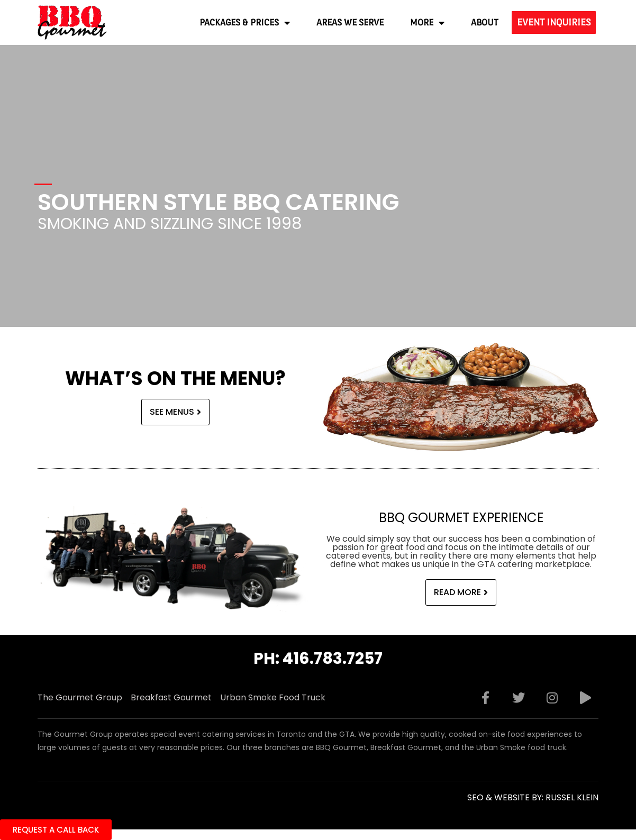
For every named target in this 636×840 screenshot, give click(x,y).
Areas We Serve (350, 22)
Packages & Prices (245, 23)
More (427, 23)
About (485, 22)
